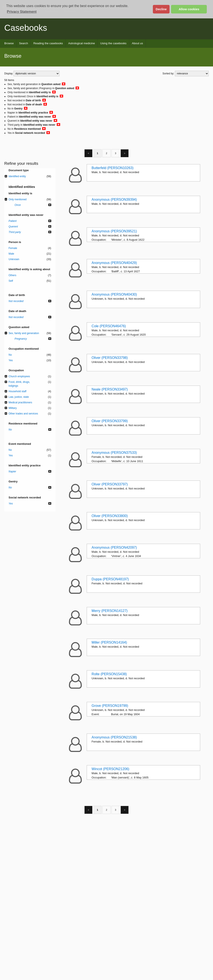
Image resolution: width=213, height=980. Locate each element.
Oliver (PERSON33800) (110, 516)
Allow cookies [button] (189, 9)
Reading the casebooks (48, 43)
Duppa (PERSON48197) (110, 579)
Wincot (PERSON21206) (110, 769)
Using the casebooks (113, 43)
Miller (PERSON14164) (109, 642)
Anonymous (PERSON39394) (114, 200)
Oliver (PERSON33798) (110, 358)
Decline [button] (161, 9)
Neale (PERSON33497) (110, 389)
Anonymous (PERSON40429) (114, 263)
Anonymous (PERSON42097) (114, 547)
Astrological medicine (82, 43)
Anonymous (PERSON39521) (114, 231)
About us (137, 43)
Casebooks (26, 28)
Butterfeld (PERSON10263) (113, 168)
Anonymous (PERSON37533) (114, 453)
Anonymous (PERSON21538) (114, 737)
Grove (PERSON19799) (110, 706)
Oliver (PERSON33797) (110, 484)
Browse (9, 43)
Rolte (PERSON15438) (109, 674)
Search (24, 43)
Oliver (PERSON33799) (110, 421)
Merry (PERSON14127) (110, 611)
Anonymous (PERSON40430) (114, 294)
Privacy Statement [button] (22, 12)
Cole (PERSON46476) (109, 326)
